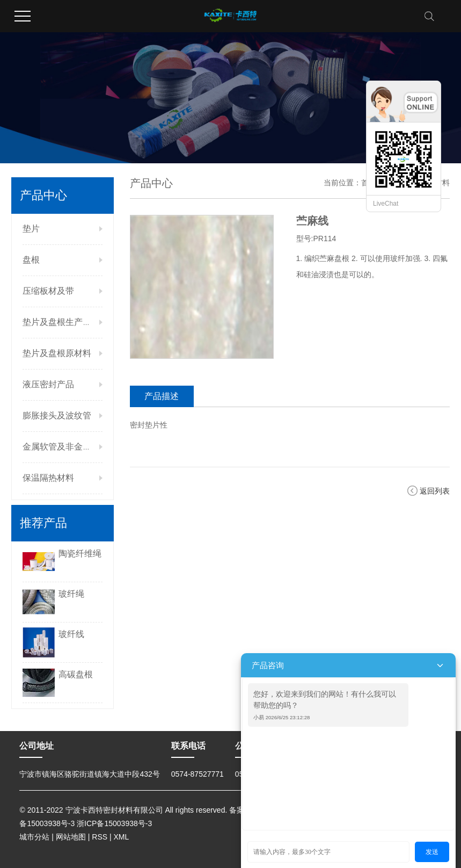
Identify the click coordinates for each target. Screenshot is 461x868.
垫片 (31, 229)
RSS (100, 837)
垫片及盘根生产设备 (61, 322)
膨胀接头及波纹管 (57, 415)
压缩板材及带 (48, 291)
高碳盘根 (76, 674)
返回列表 (435, 491)
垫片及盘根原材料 (57, 353)
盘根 (31, 260)
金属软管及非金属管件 (65, 447)
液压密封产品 (48, 384)
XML (122, 837)
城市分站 (34, 837)
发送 (432, 852)
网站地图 (71, 837)
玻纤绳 (71, 594)
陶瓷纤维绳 (80, 554)
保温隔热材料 (48, 478)
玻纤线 (71, 634)
